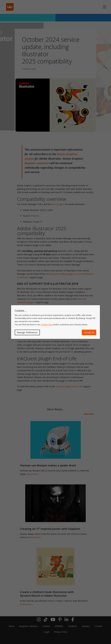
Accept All (89, 332)
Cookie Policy (47, 324)
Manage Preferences (27, 332)
